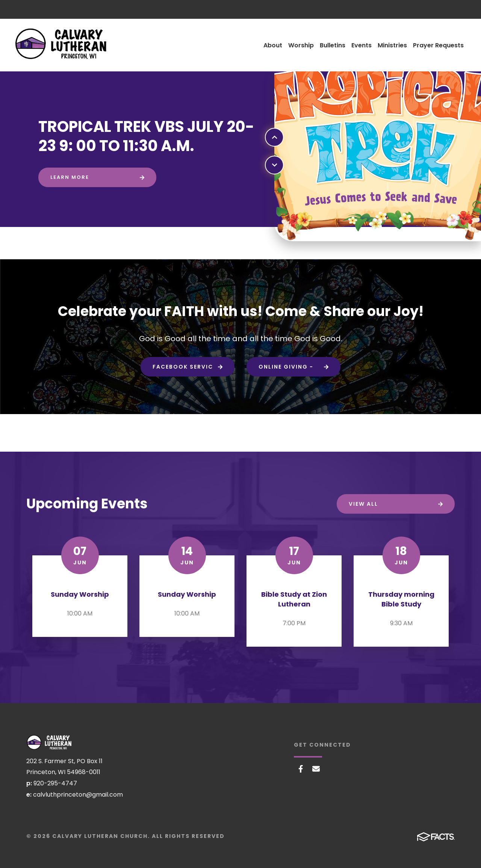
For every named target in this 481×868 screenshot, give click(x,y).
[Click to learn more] (97, 177)
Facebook (301, 769)
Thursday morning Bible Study (401, 599)
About (273, 45)
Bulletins (333, 45)
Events (362, 45)
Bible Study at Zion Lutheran (294, 599)
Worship (301, 45)
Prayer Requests (438, 45)
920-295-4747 (55, 783)
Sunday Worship (80, 594)
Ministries (392, 45)
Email (316, 769)
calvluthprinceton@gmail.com (78, 795)
